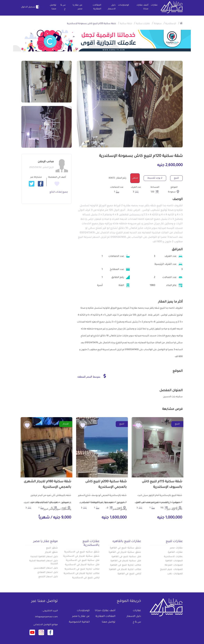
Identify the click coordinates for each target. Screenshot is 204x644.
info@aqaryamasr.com (46, 617)
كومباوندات (124, 5)
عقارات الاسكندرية (173, 557)
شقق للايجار (51, 552)
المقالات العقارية (97, 7)
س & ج (63, 7)
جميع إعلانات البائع (59, 192)
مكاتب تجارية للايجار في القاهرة (125, 570)
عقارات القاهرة (175, 552)
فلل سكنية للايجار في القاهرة (126, 561)
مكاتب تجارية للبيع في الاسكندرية (82, 569)
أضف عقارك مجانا (142, 7)
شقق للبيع (52, 548)
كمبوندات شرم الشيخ (171, 570)
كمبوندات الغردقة (174, 565)
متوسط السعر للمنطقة (92, 376)
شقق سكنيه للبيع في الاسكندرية (82, 552)
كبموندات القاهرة (174, 561)
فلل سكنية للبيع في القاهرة (126, 557)
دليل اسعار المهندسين (46, 568)
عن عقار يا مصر (78, 7)
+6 (46, 125)
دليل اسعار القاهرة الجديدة (44, 557)
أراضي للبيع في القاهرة (129, 574)
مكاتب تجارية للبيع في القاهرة (126, 565)
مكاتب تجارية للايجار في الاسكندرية (82, 574)
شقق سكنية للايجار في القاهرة (125, 552)
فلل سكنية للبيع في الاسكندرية (83, 561)
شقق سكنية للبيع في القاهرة (125, 548)
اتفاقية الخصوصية (79, 622)
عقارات (154, 5)
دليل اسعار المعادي (48, 572)
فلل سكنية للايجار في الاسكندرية (82, 565)
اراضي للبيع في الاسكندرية (86, 578)
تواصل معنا (53, 7)
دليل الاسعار (112, 7)
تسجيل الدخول (31, 7)
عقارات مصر (176, 548)
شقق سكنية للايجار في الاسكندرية (81, 556)
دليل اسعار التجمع (48, 577)
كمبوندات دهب (175, 574)
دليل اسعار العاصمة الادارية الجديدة (44, 562)
